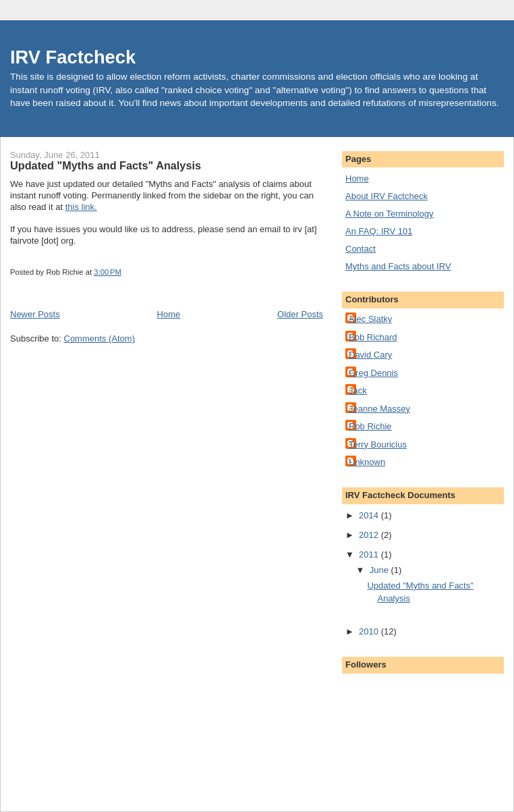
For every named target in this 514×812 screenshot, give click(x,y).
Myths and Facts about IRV (398, 266)
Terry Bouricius (378, 444)
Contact (361, 249)
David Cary (370, 355)
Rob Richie (370, 426)
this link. (81, 207)
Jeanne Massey (379, 409)
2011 (370, 554)
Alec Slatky (370, 319)
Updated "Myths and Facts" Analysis (106, 165)
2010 (370, 631)
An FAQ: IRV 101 (379, 231)
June (380, 570)
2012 (370, 535)
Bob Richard (373, 337)
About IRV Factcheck (387, 196)
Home (169, 314)
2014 (370, 515)
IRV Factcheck (73, 57)
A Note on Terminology (390, 214)
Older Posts (300, 314)
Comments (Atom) (99, 339)
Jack (358, 390)
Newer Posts (35, 314)
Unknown (367, 462)
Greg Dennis (373, 373)
